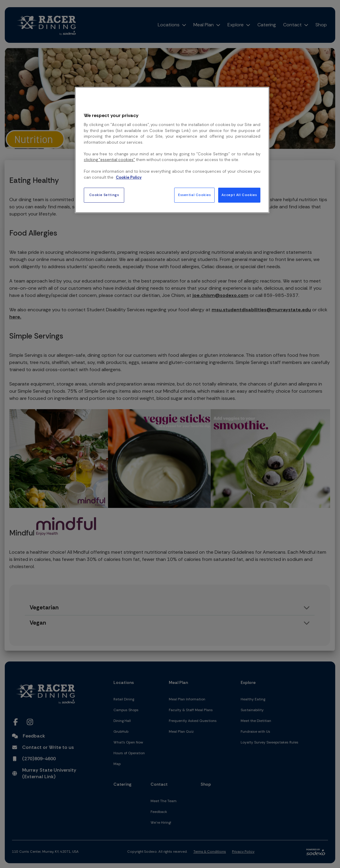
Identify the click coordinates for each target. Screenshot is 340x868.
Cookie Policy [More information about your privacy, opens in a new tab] (129, 177)
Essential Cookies (195, 195)
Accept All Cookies (239, 195)
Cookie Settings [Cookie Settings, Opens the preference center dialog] (104, 195)
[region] (172, 150)
